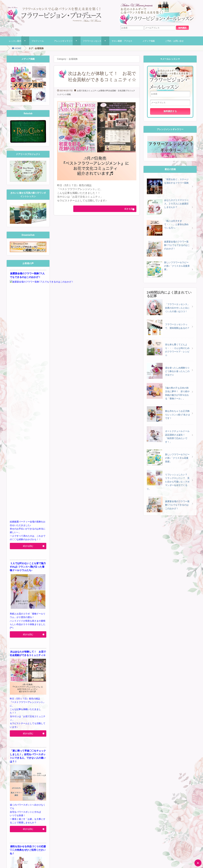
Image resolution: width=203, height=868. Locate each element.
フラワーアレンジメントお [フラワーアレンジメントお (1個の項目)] (20, 793)
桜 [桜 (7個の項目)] (44, 804)
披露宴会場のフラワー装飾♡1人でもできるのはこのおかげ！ (177, 505)
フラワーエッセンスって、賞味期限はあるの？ (177, 326)
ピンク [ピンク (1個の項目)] (18, 789)
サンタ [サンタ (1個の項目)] (38, 773)
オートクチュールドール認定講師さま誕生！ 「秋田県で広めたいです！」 (177, 436)
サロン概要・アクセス (122, 41)
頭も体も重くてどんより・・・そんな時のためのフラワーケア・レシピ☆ (177, 350)
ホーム (12, 854)
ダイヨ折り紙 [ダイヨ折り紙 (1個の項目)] (29, 777)
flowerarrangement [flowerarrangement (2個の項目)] (19, 753)
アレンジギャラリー (63, 41)
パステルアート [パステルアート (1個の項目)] (38, 785)
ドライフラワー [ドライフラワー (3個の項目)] (33, 781)
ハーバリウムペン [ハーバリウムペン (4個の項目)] (28, 783)
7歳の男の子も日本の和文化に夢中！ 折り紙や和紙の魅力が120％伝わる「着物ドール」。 (177, 393)
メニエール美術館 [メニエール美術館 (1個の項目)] (36, 797)
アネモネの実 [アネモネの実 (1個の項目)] (28, 762)
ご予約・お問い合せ (174, 41)
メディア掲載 (149, 41)
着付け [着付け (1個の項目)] (15, 814)
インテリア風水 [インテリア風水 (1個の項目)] (18, 766)
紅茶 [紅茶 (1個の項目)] (32, 814)
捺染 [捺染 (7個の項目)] (29, 804)
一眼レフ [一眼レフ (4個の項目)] (36, 800)
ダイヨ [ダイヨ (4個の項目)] (18, 777)
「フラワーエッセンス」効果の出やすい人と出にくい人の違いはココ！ (177, 308)
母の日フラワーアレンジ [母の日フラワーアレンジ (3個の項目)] (28, 809)
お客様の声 (103, 91)
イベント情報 (65, 94)
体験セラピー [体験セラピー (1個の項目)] (19, 805)
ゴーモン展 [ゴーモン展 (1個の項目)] (31, 773)
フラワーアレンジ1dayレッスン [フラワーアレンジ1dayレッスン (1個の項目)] (34, 789)
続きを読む (125, 209)
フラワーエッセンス (92, 41)
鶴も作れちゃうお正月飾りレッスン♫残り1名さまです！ (178, 415)
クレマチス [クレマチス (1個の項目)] (22, 773)
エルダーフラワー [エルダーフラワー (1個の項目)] (32, 766)
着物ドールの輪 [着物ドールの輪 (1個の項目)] (24, 814)
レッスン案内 (15, 41)
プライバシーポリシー (49, 854)
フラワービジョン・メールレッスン (170, 78)
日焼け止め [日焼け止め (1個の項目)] (37, 805)
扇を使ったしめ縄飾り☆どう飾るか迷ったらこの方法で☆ (177, 371)
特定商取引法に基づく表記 (78, 854)
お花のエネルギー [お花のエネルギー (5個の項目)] (25, 757)
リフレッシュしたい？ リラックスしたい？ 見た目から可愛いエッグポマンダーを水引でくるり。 (168, 482)
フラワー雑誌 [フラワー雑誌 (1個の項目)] (36, 793)
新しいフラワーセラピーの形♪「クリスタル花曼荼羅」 (177, 458)
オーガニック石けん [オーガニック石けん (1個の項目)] (27, 770)
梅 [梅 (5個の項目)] (11, 809)
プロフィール (38, 41)
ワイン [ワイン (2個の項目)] (26, 800)
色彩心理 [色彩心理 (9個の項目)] (32, 818)
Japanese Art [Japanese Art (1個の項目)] (34, 754)
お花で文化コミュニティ (88, 91)
